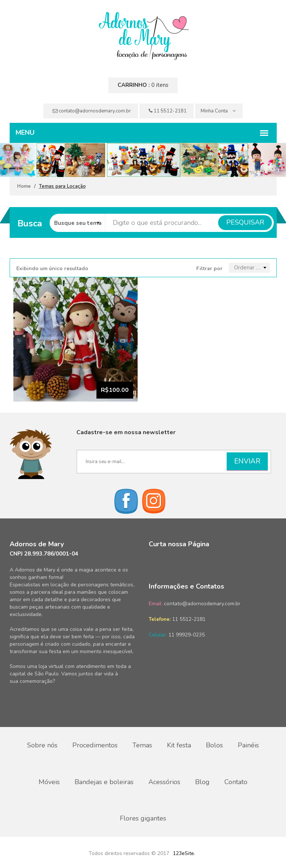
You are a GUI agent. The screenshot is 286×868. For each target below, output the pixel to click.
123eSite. (184, 853)
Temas (142, 745)
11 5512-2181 (168, 111)
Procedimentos (95, 745)
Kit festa (179, 745)
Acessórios (164, 782)
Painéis (248, 745)
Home (24, 186)
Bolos (214, 745)
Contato (236, 782)
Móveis (49, 782)
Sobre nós (42, 745)
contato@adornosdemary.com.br (92, 111)
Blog (202, 782)
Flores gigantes (143, 818)
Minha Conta (218, 111)
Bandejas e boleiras (104, 782)
